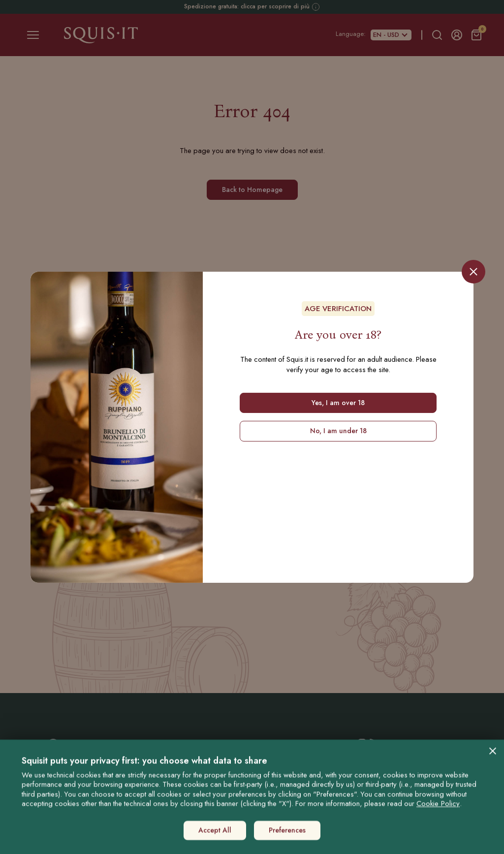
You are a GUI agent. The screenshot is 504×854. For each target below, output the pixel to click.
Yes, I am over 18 (338, 403)
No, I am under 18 (338, 431)
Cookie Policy (438, 799)
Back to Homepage (252, 190)
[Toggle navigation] (33, 35)
